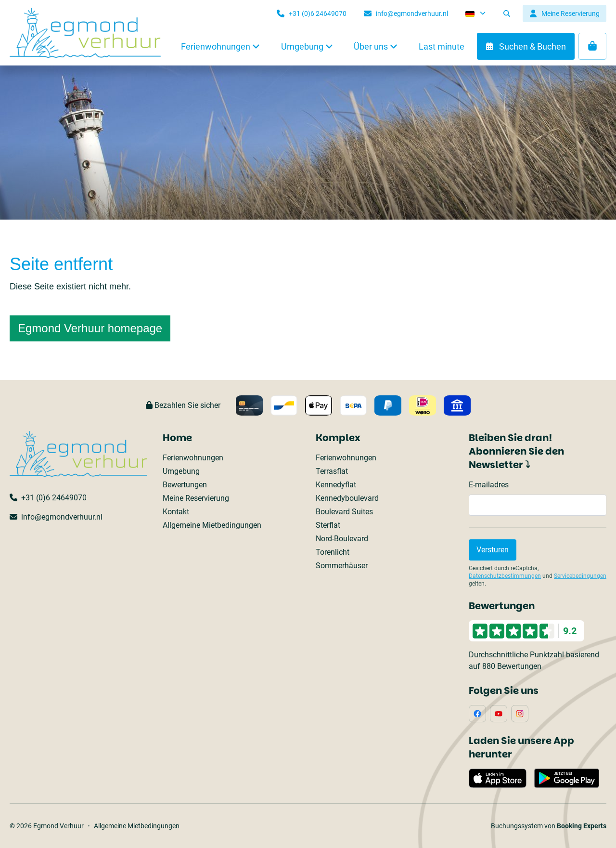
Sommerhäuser (342, 566)
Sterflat (328, 525)
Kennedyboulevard (347, 498)
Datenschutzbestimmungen (505, 576)
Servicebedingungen (580, 576)
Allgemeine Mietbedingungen (212, 525)
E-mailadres (489, 485)
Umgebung (181, 471)
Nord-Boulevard (342, 539)
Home (177, 438)
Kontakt (176, 512)
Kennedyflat (336, 485)
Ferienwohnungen (193, 458)
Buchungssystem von (549, 826)
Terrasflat (332, 471)
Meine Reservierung (196, 498)
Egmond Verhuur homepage (90, 328)
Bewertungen (185, 485)
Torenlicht (333, 552)
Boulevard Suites (344, 512)
